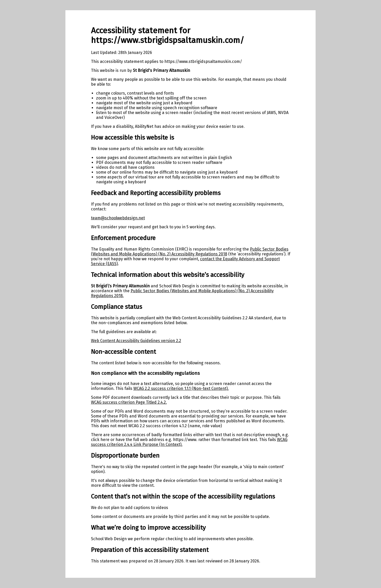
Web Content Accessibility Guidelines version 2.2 (136, 341)
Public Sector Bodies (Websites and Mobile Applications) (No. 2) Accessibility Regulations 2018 (190, 252)
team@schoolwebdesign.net (118, 218)
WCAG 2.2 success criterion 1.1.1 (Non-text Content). (181, 388)
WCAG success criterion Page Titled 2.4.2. (129, 402)
